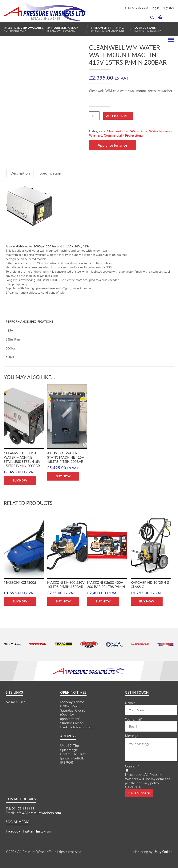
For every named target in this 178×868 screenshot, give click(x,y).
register (168, 8)
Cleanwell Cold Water (123, 131)
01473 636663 (137, 8)
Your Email (134, 719)
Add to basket (118, 116)
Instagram (44, 831)
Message (132, 736)
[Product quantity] (94, 116)
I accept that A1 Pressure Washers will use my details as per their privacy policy (148, 779)
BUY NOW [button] (20, 480)
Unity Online (163, 852)
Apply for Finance (112, 145)
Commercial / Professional (123, 135)
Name (130, 703)
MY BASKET (160, 17)
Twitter (28, 831)
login (156, 8)
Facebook (13, 831)
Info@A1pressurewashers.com (38, 813)
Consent (132, 766)
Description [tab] (20, 173)
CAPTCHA (133, 787)
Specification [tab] (50, 173)
